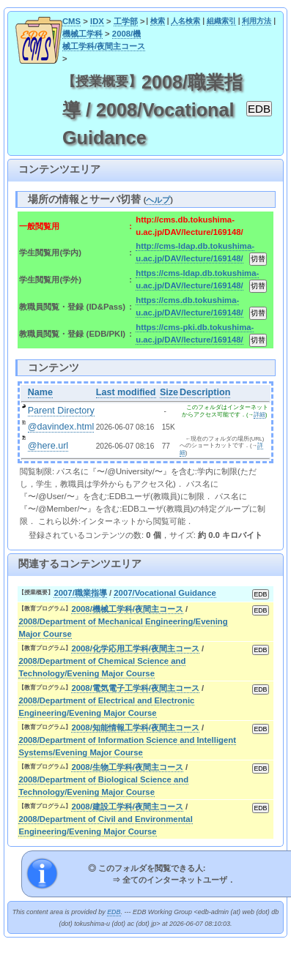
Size (169, 392)
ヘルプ (158, 200)
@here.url (48, 446)
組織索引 (221, 21)
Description (205, 392)
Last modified (126, 392)
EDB (114, 912)
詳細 (259, 415)
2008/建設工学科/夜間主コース (127, 807)
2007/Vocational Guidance (165, 593)
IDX (97, 21)
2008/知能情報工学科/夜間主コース (135, 727)
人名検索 (185, 21)
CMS (71, 21)
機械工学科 (82, 34)
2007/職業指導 (80, 593)
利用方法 (257, 21)
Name (40, 392)
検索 (158, 21)
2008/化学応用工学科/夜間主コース (135, 648)
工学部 (126, 21)
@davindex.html (61, 427)
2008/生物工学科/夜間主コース (127, 767)
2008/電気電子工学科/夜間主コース (135, 688)
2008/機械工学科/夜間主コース (127, 609)
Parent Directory (61, 411)
